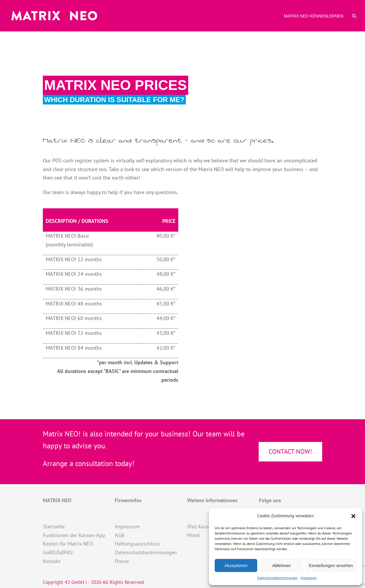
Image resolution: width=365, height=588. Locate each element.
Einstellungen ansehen (331, 565)
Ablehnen (281, 565)
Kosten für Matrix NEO (68, 544)
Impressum (309, 578)
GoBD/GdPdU (58, 552)
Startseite (54, 526)
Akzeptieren (236, 565)
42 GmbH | (76, 582)
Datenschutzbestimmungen (277, 578)
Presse (122, 561)
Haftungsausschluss (137, 544)
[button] (353, 516)
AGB (120, 535)
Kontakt (52, 561)
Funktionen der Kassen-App (74, 535)
